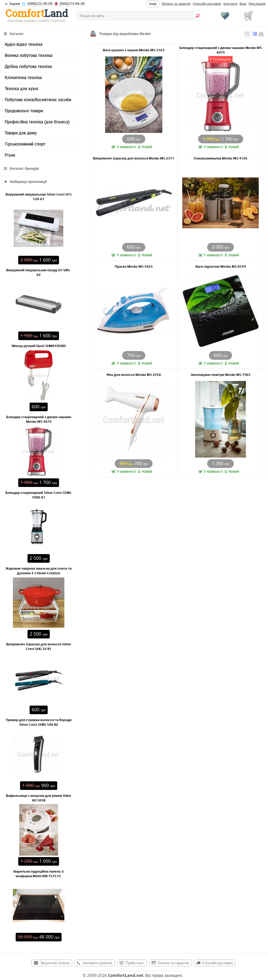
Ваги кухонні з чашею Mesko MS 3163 (134, 50)
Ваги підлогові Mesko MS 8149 (221, 266)
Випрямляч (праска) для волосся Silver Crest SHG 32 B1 (39, 647)
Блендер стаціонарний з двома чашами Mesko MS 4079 (221, 50)
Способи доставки (207, 4)
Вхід (243, 4)
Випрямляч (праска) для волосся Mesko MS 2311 (134, 158)
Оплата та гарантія (176, 4)
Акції (153, 4)
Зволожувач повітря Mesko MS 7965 (221, 374)
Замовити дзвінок (97, 963)
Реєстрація (257, 4)
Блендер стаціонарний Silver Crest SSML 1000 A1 (39, 495)
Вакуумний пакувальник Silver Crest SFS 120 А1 (39, 197)
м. (45, 4)
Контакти (230, 4)
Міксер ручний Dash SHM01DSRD (39, 346)
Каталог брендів (24, 168)
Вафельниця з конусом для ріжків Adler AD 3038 (39, 798)
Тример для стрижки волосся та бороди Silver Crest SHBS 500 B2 (38, 722)
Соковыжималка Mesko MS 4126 (221, 158)
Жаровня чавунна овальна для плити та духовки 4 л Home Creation (39, 571)
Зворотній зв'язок (55, 963)
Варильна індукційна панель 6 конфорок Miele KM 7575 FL (39, 874)
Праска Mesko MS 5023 (134, 266)
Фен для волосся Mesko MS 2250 (134, 374)
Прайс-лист (135, 963)
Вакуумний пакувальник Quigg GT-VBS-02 (38, 272)
